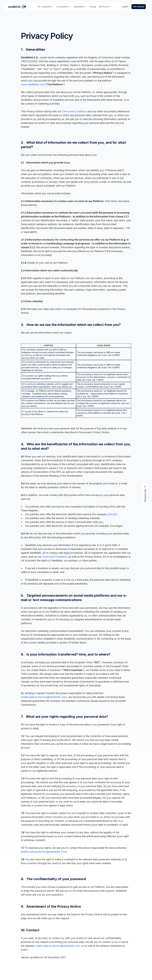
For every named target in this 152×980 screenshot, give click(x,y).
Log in (125, 7)
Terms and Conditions (74, 111)
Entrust (112, 514)
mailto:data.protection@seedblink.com (44, 697)
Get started (139, 7)
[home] (17, 7)
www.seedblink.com (33, 84)
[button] (45, 7)
